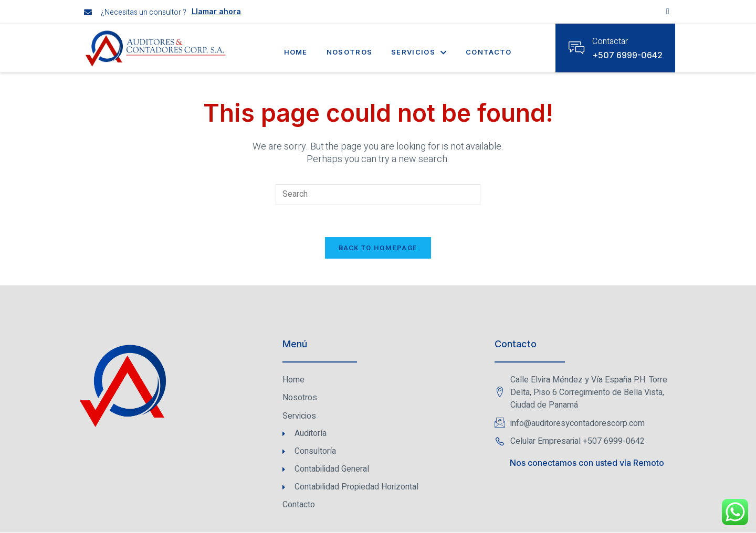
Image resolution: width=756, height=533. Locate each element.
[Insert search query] (378, 195)
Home (296, 52)
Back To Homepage (378, 248)
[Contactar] (576, 48)
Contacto (489, 52)
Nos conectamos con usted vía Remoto (587, 463)
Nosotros (349, 52)
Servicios (419, 52)
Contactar (610, 41)
